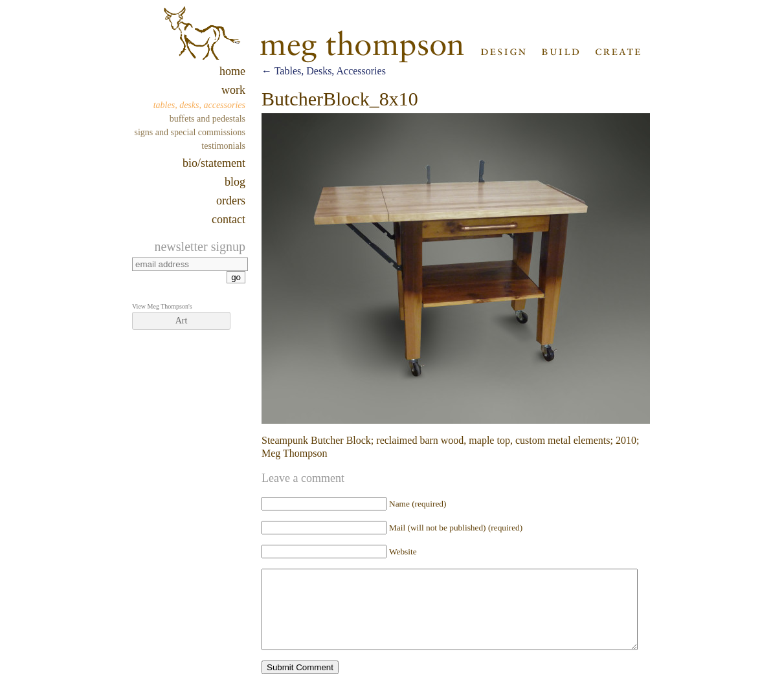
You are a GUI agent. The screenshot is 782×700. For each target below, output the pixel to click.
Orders (231, 201)
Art (182, 321)
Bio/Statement (214, 163)
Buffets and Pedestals (207, 119)
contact (229, 219)
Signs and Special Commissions (190, 132)
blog (235, 182)
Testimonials (223, 146)
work (233, 90)
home (232, 71)
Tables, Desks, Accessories (199, 105)
